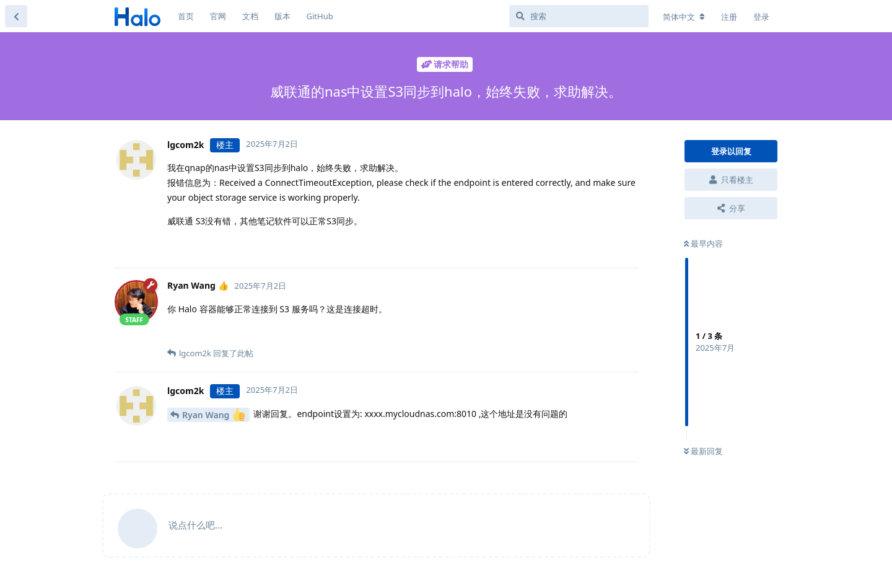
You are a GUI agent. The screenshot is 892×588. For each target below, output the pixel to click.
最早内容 (703, 244)
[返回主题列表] (16, 16)
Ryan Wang (214, 414)
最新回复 (703, 451)
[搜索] (579, 16)
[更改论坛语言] (684, 17)
